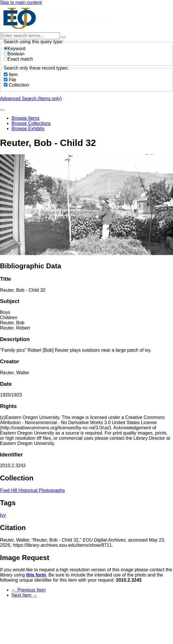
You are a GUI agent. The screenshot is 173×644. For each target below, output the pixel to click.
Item (13, 75)
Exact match (18, 59)
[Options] (63, 37)
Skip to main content (21, 2)
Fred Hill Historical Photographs (32, 490)
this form (36, 575)
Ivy (3, 515)
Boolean (14, 54)
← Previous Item (29, 590)
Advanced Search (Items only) (31, 99)
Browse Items (26, 118)
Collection (19, 85)
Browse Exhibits (28, 129)
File (12, 80)
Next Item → (24, 595)
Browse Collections (31, 123)
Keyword (15, 49)
